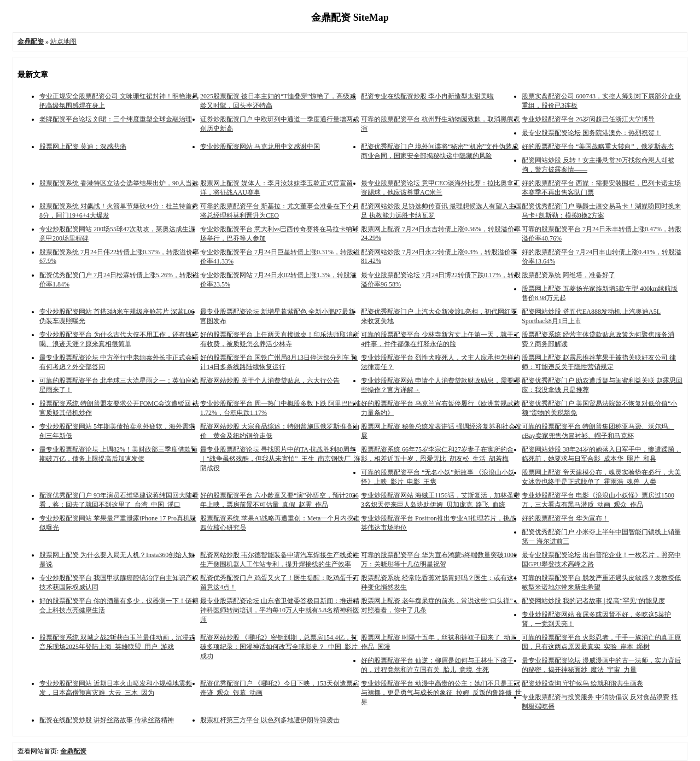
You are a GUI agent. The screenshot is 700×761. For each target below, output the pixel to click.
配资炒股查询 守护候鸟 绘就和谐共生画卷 (582, 683)
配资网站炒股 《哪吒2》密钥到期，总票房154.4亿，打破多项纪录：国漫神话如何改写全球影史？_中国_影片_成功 (281, 647)
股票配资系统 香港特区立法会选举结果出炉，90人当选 (119, 183)
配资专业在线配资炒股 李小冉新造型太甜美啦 (427, 96)
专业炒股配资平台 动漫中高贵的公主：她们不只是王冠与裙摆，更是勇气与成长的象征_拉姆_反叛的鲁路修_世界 (441, 693)
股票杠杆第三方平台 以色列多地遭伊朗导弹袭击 (270, 720)
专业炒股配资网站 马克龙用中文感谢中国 (260, 147)
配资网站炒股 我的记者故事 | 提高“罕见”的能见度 (593, 601)
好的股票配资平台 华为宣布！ (565, 518)
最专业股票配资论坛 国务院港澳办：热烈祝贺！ (591, 133)
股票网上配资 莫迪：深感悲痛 (83, 147)
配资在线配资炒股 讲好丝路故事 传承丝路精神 (107, 720)
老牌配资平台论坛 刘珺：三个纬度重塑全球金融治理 (116, 119)
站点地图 (63, 42)
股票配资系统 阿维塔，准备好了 (568, 275)
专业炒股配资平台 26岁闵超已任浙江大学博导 (588, 119)
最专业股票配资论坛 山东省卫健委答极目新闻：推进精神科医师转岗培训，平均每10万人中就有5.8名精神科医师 (280, 610)
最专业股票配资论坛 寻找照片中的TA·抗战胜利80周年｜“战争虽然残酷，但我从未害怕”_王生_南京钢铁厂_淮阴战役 (280, 459)
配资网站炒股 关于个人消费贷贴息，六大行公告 (270, 380)
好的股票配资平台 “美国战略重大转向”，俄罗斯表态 (598, 147)
